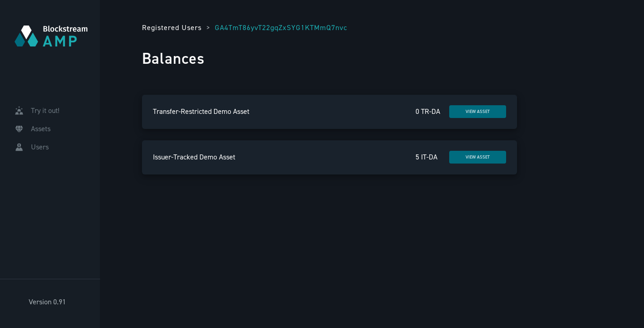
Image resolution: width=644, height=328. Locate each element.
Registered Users (172, 28)
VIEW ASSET (478, 111)
